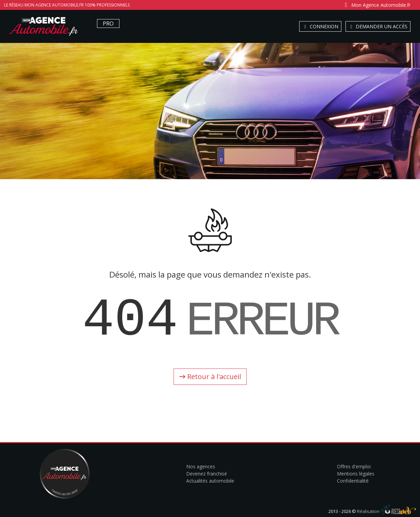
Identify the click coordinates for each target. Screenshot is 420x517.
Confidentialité (353, 481)
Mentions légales (356, 474)
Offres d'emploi (354, 466)
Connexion (320, 26)
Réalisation (386, 511)
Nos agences (201, 466)
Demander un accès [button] (378, 26)
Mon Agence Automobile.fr (377, 5)
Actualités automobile (210, 481)
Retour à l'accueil (210, 377)
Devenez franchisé (207, 474)
